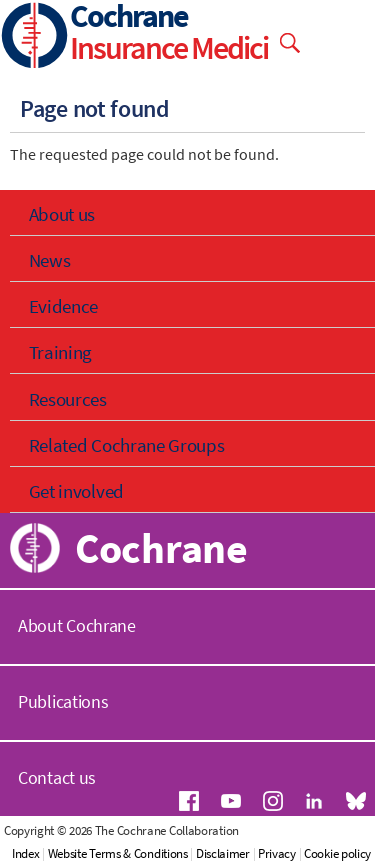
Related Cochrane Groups (127, 445)
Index (26, 853)
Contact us (57, 777)
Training (61, 352)
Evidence (64, 306)
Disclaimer (223, 853)
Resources (68, 399)
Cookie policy (337, 853)
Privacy (277, 853)
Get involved (76, 491)
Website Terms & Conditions (118, 853)
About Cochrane (77, 625)
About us (62, 214)
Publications (63, 701)
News (50, 260)
